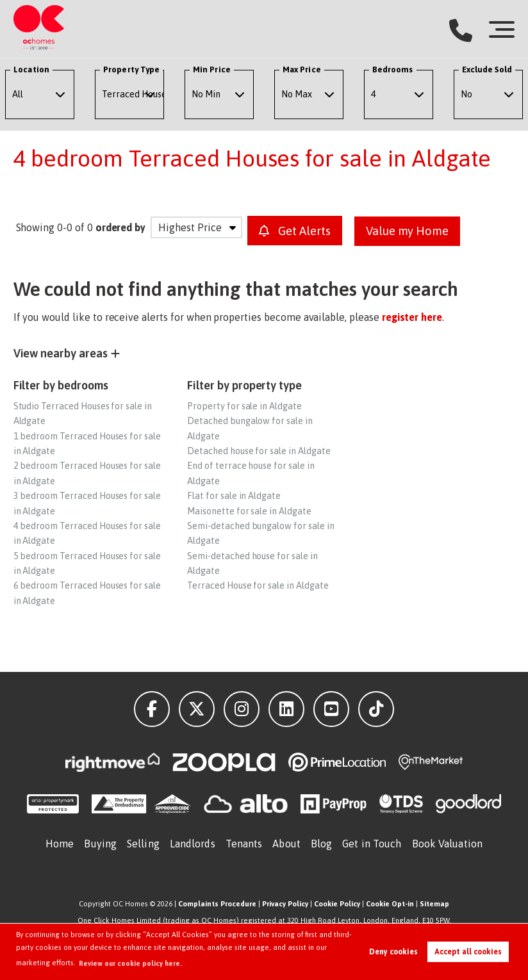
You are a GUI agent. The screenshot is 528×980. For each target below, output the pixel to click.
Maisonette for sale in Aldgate (249, 510)
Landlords (193, 843)
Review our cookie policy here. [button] (131, 963)
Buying (100, 843)
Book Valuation (447, 843)
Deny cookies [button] (393, 952)
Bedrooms (393, 69)
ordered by (121, 227)
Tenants (244, 843)
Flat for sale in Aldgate (234, 495)
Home (60, 843)
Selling (143, 843)
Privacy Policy (285, 903)
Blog (321, 843)
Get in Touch (372, 843)
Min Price (212, 69)
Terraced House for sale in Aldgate (258, 585)
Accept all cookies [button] (468, 952)
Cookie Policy (337, 903)
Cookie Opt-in (390, 903)
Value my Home (415, 231)
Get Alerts (297, 231)
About (286, 843)
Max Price (302, 69)
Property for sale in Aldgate (244, 405)
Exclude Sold (487, 69)
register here (412, 316)
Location (31, 69)
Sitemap (434, 903)
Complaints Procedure (217, 903)
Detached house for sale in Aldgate (259, 450)
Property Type (131, 69)
